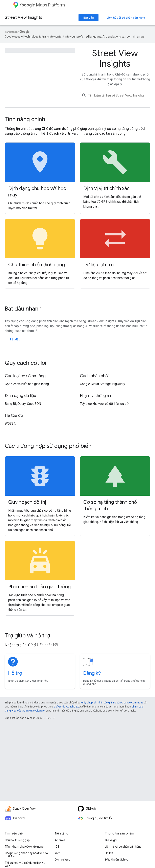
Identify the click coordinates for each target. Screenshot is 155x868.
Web (58, 853)
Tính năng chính (25, 119)
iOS (57, 847)
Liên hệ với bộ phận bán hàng (126, 18)
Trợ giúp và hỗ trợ (27, 636)
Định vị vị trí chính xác (106, 188)
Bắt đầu (88, 18)
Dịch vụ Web (63, 860)
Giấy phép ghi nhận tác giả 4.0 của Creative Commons (112, 703)
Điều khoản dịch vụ (117, 860)
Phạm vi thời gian (95, 396)
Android (60, 840)
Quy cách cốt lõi (25, 363)
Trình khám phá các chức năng (24, 847)
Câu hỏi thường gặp (17, 840)
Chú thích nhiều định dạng (37, 265)
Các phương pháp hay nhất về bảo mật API (26, 855)
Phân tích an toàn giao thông (39, 587)
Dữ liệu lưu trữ (99, 265)
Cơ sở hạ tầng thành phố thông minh (110, 505)
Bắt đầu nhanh (23, 309)
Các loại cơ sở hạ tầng (25, 376)
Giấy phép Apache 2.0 (66, 707)
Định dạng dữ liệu (20, 396)
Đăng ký (92, 673)
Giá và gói (111, 840)
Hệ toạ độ (14, 415)
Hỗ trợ (15, 673)
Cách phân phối (94, 376)
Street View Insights (24, 17)
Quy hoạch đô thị (27, 502)
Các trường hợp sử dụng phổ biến (48, 446)
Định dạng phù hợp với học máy (37, 192)
